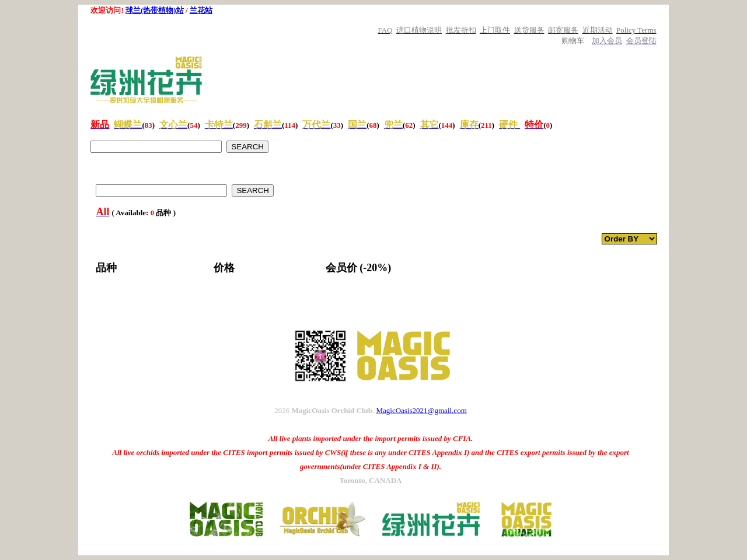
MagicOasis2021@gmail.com (421, 410)
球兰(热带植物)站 (155, 10)
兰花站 (201, 10)
